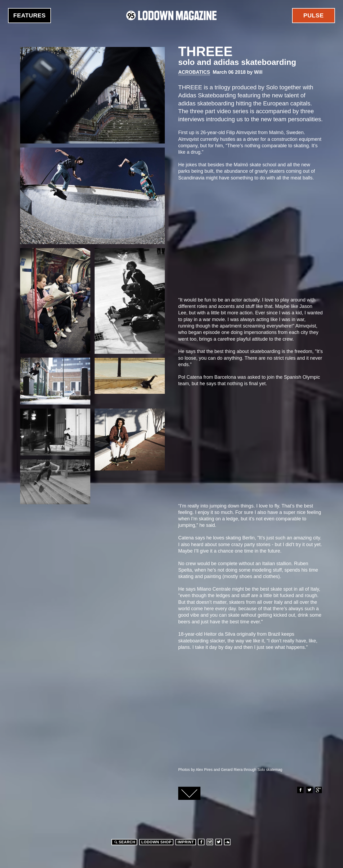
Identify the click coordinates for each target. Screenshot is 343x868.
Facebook (300, 790)
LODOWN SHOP (156, 842)
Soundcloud (227, 842)
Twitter (309, 790)
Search (124, 842)
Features (30, 15)
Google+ (318, 790)
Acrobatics (194, 72)
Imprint (186, 842)
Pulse (314, 15)
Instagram (210, 842)
